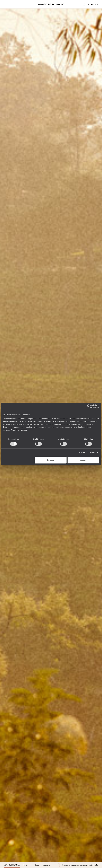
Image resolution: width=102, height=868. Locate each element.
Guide (37, 865)
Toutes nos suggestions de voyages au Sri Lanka (78, 865)
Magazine (46, 865)
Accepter (83, 460)
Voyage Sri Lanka (12, 865)
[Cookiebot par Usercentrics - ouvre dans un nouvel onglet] (89, 406)
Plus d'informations (20, 430)
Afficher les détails (87, 452)
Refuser (51, 460)
